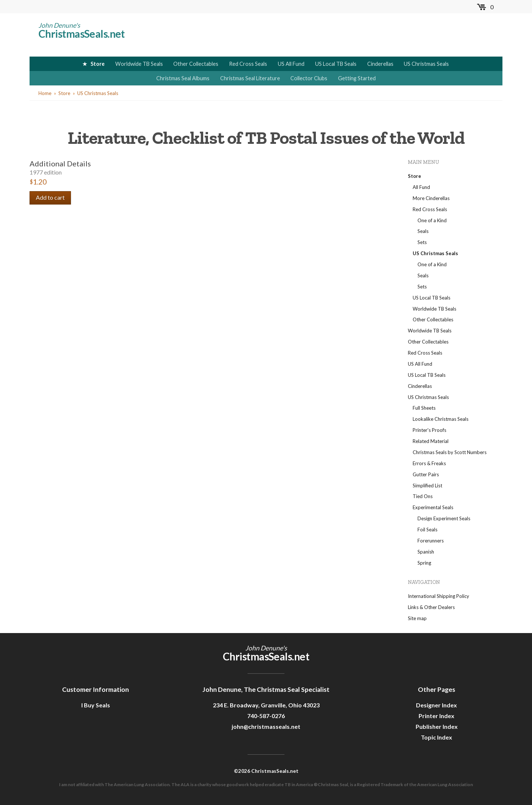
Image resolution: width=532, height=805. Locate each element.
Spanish (426, 552)
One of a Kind (432, 220)
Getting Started (357, 78)
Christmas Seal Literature (250, 78)
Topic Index (436, 737)
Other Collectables (196, 64)
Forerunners (431, 541)
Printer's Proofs (429, 430)
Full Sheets (424, 408)
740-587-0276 (266, 716)
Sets (422, 242)
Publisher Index (437, 726)
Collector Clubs (309, 78)
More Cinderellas (431, 198)
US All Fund (291, 64)
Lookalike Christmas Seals (441, 419)
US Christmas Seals (426, 64)
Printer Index (436, 716)
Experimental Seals (433, 507)
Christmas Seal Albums (183, 78)
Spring (424, 563)
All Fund (421, 187)
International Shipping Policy (439, 596)
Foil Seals (427, 530)
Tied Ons (423, 496)
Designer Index (436, 705)
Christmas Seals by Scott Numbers (450, 452)
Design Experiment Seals (444, 518)
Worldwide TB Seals (139, 64)
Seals (423, 231)
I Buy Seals (96, 705)
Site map (417, 618)
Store (98, 64)
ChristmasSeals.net (82, 34)
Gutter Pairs (426, 474)
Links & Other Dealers (431, 607)
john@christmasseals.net (266, 726)
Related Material (431, 441)
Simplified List (427, 486)
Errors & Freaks (429, 463)
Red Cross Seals (248, 64)
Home (45, 93)
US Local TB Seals (336, 64)
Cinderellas (380, 64)
